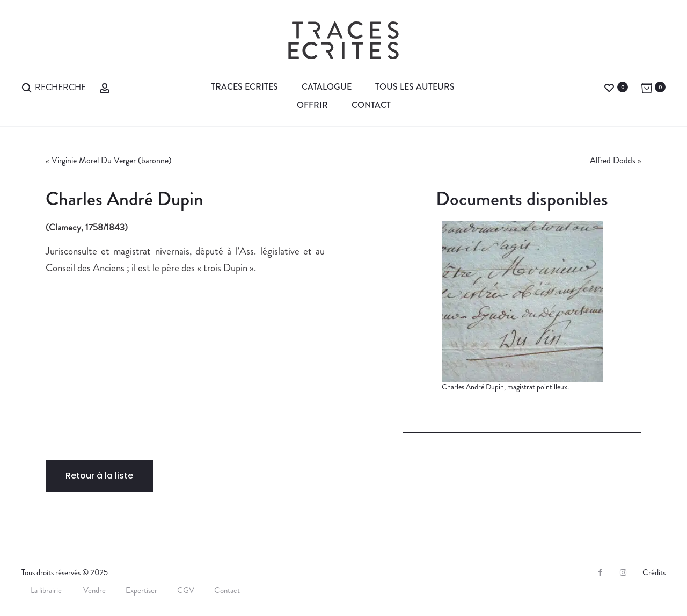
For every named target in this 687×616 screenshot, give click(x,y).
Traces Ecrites (244, 87)
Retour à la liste (99, 476)
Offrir (312, 105)
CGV (186, 590)
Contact (371, 105)
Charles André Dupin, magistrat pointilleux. (505, 387)
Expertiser (141, 590)
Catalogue (327, 87)
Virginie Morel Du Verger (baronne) (112, 160)
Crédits (654, 572)
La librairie (47, 590)
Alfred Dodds (613, 160)
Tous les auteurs (415, 87)
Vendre (94, 590)
